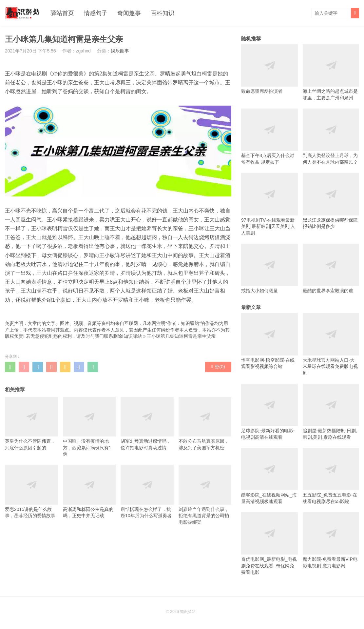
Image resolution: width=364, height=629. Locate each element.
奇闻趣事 (129, 13)
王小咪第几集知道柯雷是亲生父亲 (181, 336)
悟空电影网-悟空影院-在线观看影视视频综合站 (269, 341)
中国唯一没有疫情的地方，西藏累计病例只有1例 (89, 427)
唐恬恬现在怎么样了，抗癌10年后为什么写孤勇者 (147, 491)
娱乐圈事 (120, 51)
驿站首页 (62, 13)
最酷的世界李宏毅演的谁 (331, 268)
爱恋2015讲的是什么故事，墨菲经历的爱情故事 (31, 491)
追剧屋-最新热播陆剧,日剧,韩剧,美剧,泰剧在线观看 (331, 412)
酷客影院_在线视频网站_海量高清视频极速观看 (269, 476)
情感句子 (96, 13)
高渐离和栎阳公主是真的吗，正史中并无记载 (89, 491)
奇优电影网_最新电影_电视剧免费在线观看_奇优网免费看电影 (269, 544)
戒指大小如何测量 (269, 268)
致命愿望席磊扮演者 (269, 69)
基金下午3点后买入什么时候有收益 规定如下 (269, 137)
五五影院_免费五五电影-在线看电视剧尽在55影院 (331, 476)
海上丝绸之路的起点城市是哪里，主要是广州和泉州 (331, 72)
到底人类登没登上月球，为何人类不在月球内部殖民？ (331, 137)
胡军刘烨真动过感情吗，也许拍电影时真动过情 (147, 424)
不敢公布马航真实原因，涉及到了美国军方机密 (205, 424)
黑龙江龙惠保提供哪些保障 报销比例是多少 (331, 201)
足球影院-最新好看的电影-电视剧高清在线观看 (269, 412)
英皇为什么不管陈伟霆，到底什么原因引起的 (31, 424)
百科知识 (163, 13)
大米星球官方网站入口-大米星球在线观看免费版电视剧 (331, 344)
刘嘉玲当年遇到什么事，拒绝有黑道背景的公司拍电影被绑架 (205, 495)
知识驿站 (133, 336)
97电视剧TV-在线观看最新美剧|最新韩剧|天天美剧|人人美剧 (269, 204)
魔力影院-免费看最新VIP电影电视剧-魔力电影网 (331, 540)
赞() (218, 367)
